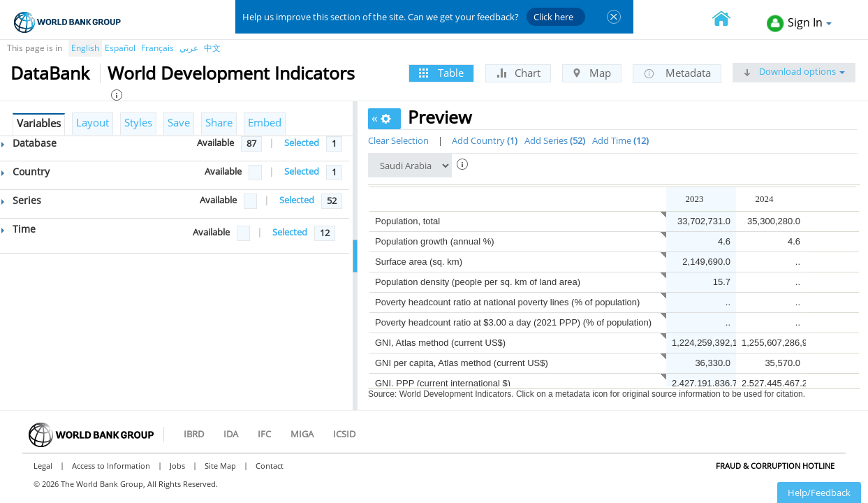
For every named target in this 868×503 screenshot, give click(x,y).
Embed (265, 122)
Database (29, 143)
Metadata (677, 73)
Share (219, 122)
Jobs (177, 466)
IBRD (194, 434)
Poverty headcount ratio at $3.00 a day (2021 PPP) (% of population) (513, 322)
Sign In (799, 23)
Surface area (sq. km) (419, 262)
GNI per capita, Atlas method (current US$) (462, 363)
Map (592, 73)
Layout (93, 122)
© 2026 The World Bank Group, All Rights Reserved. (126, 484)
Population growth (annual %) (435, 241)
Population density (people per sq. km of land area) (478, 282)
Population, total (407, 221)
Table (441, 73)
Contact (270, 466)
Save (179, 122)
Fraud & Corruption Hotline (775, 466)
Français (157, 48)
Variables (39, 123)
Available (215, 143)
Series (21, 200)
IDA (231, 434)
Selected (302, 143)
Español (120, 48)
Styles (138, 122)
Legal (43, 466)
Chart (518, 73)
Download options (794, 71)
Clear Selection (398, 140)
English (85, 48)
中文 (212, 48)
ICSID (344, 434)
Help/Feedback (819, 493)
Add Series (555, 140)
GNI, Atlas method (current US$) (440, 343)
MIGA (302, 434)
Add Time (620, 140)
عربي (189, 48)
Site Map (220, 466)
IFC (264, 434)
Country (25, 172)
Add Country (485, 140)
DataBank (50, 73)
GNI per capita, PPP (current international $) (464, 403)
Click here (553, 17)
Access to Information (111, 466)
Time (19, 229)
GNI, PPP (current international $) (443, 383)
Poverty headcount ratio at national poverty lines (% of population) (507, 302)
